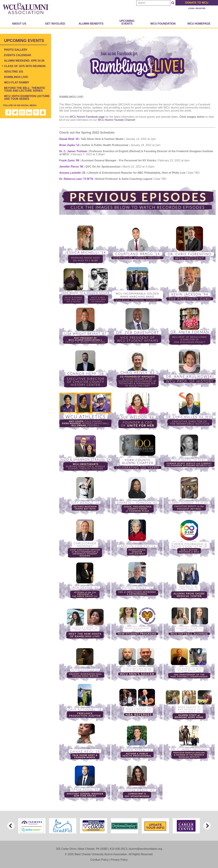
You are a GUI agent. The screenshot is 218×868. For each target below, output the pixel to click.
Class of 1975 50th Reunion (25, 66)
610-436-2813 (118, 849)
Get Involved (55, 24)
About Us (19, 24)
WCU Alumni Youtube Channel (116, 120)
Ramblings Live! (16, 77)
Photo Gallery (16, 50)
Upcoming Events (127, 22)
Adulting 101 (14, 72)
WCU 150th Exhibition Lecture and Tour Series (27, 97)
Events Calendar (18, 55)
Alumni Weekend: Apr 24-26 (24, 61)
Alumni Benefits (91, 24)
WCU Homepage (199, 24)
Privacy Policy (119, 860)
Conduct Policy (99, 860)
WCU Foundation (163, 24)
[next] (207, 826)
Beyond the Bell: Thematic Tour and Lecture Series (25, 89)
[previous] (11, 826)
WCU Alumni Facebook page (87, 117)
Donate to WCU (197, 3)
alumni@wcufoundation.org (145, 849)
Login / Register (197, 8)
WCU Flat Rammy (17, 82)
